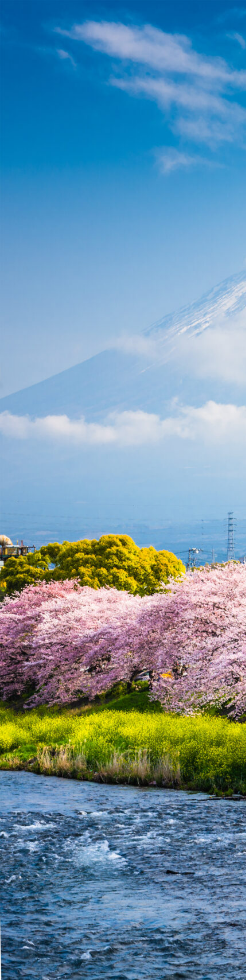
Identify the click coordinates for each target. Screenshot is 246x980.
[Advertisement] (123, 55)
